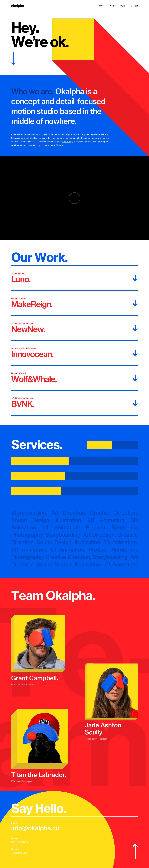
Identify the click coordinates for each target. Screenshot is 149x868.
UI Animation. (61, 527)
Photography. (28, 535)
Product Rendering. (112, 527)
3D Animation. (29, 550)
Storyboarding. (29, 513)
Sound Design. (33, 520)
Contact (134, 6)
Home (101, 6)
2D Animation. (106, 520)
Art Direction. (68, 513)
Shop (123, 6)
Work (112, 6)
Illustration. (72, 520)
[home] (18, 6)
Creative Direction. (114, 513)
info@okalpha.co (35, 828)
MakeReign (68, 142)
